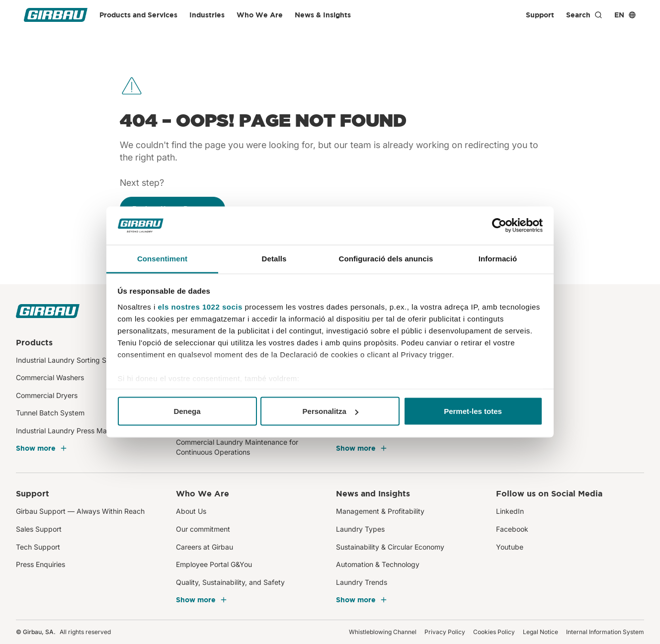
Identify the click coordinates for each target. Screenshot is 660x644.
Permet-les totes (473, 411)
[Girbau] (56, 15)
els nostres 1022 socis (200, 306)
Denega (187, 411)
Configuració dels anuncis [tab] (386, 258)
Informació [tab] (498, 258)
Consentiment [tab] (162, 258)
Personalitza (330, 411)
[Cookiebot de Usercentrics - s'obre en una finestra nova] (499, 226)
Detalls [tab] (274, 258)
